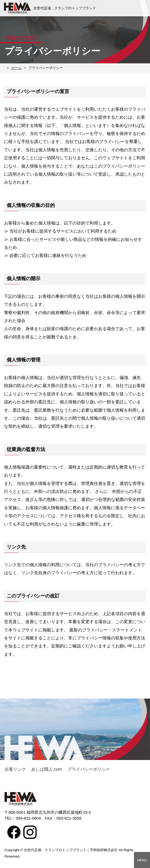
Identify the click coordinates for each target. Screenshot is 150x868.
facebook (14, 832)
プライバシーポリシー (89, 769)
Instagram (30, 832)
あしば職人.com (47, 769)
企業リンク (15, 769)
